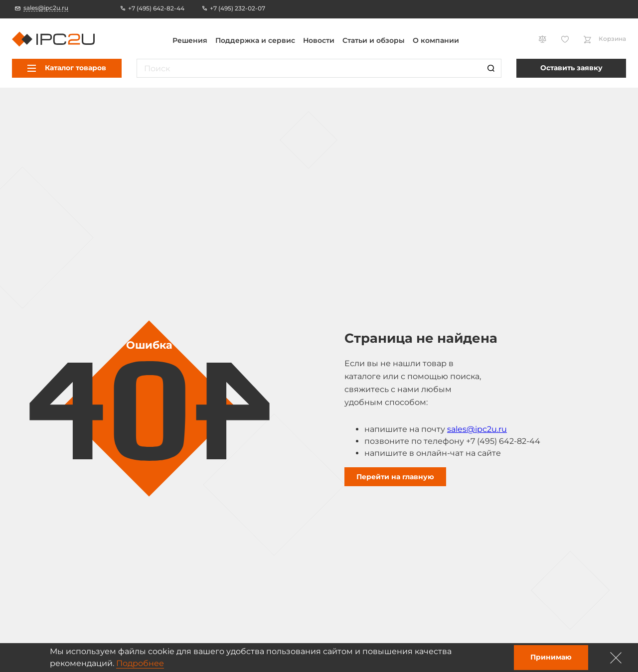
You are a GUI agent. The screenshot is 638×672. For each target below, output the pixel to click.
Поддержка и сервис (255, 40)
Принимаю (551, 657)
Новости (319, 40)
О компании (436, 40)
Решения (190, 40)
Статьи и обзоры (374, 40)
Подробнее (140, 663)
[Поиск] (491, 68)
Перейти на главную (395, 477)
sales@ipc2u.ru (477, 429)
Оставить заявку (571, 68)
